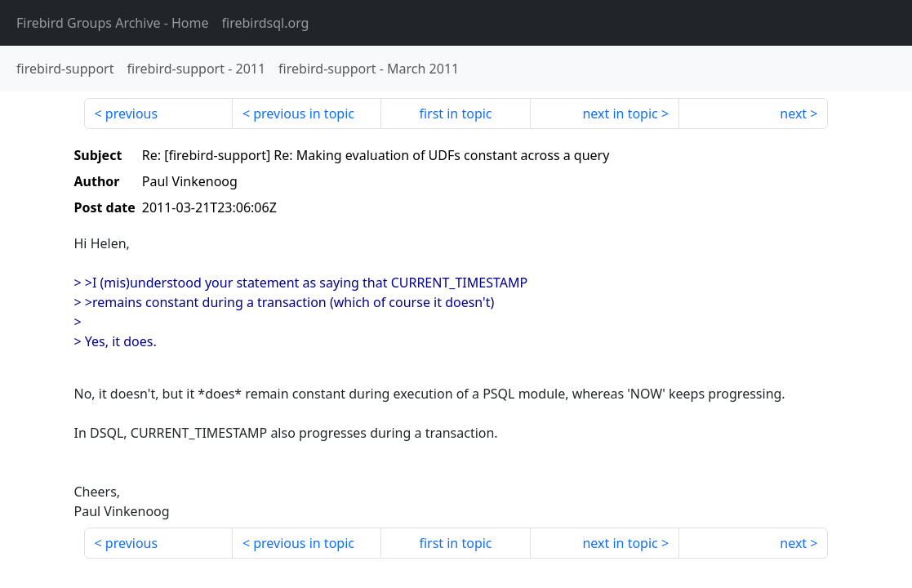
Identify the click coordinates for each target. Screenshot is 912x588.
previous (131, 114)
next (793, 114)
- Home (113, 23)
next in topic (620, 114)
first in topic (455, 114)
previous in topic (304, 114)
